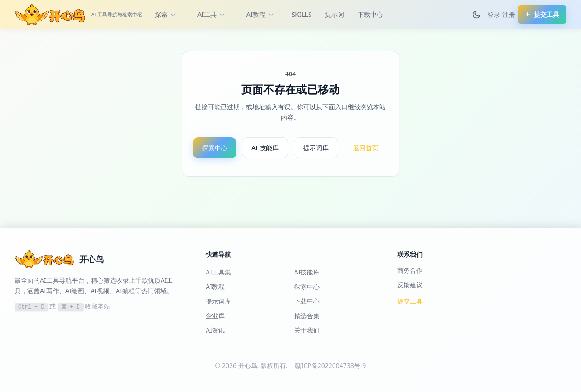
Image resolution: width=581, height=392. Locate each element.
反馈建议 (410, 285)
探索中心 (215, 148)
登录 (494, 14)
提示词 (335, 14)
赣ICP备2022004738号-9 (331, 365)
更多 (411, 14)
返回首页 (366, 148)
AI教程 (261, 14)
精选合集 (307, 316)
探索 (166, 14)
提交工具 (410, 301)
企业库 (215, 316)
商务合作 (410, 270)
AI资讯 (215, 330)
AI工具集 (218, 272)
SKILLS (302, 14)
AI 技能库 (265, 148)
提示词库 (316, 148)
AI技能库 (307, 272)
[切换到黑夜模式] (477, 15)
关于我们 (307, 330)
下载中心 (370, 14)
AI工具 (212, 14)
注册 (509, 14)
